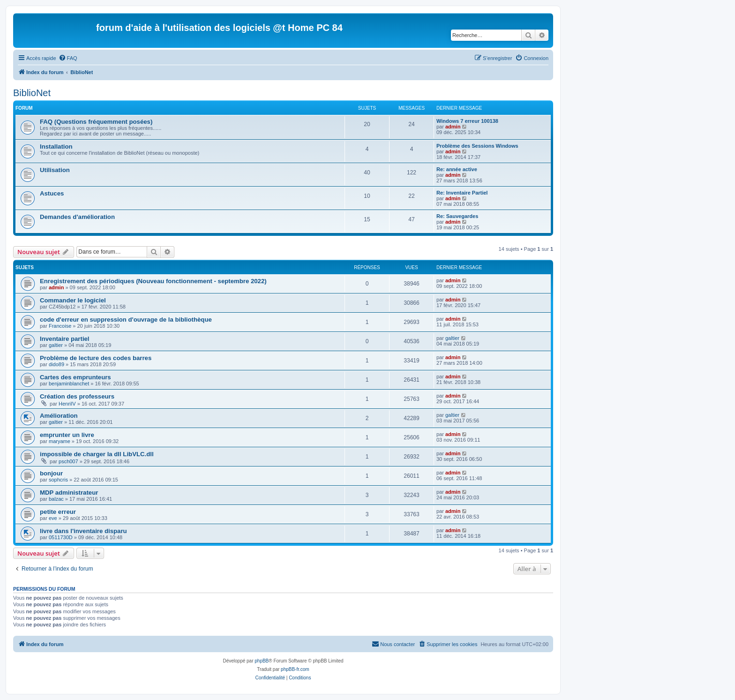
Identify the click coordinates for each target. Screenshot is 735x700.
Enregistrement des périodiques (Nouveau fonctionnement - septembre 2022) (153, 281)
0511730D (61, 537)
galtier (56, 345)
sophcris (58, 480)
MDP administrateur (69, 493)
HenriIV (67, 404)
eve (53, 518)
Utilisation (55, 170)
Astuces (52, 193)
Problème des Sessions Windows (477, 146)
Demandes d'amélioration (77, 217)
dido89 (56, 364)
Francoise (60, 326)
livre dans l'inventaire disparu (83, 531)
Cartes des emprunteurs (75, 377)
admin (453, 127)
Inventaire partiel (65, 339)
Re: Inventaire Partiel (462, 193)
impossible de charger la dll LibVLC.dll (97, 454)
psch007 (68, 461)
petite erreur (58, 512)
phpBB (262, 661)
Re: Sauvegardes (457, 216)
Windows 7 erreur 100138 (467, 121)
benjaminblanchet (69, 384)
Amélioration (59, 416)
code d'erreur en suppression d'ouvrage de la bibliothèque (126, 320)
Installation (56, 147)
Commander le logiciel (73, 300)
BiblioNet (32, 93)
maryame (60, 441)
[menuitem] (68, 58)
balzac (56, 499)
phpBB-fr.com (295, 669)
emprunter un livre (67, 435)
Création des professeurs (77, 396)
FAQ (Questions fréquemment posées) (96, 122)
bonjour (51, 473)
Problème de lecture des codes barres (96, 358)
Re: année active (457, 169)
